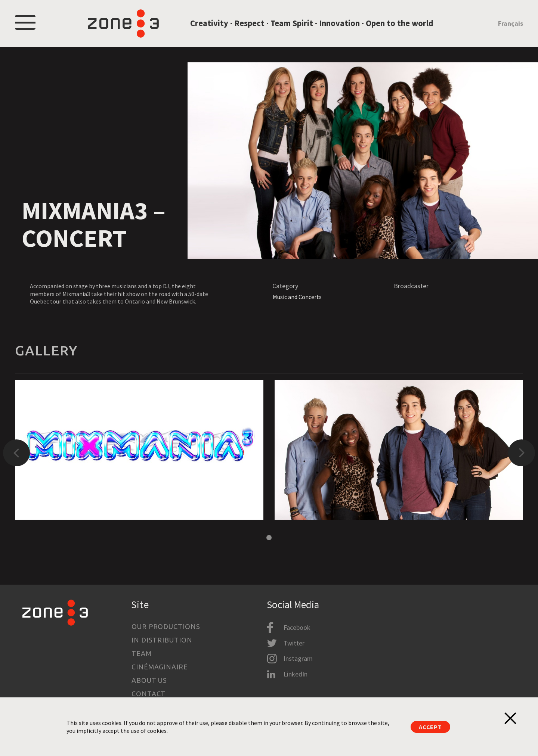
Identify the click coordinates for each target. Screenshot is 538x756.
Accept (430, 727)
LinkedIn (296, 674)
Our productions (166, 626)
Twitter (294, 643)
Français (511, 24)
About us (149, 680)
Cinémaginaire (160, 667)
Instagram (298, 658)
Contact (149, 694)
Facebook (297, 627)
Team (142, 653)
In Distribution (162, 640)
